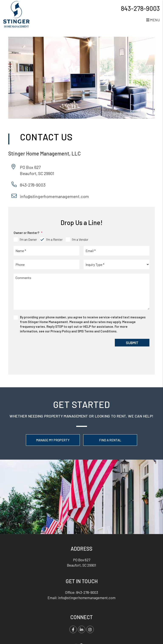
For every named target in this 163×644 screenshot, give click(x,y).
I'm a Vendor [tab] (80, 239)
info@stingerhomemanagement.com (54, 196)
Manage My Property (53, 440)
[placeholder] (46, 251)
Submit (132, 343)
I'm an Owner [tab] (28, 239)
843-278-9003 (140, 8)
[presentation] (44, 347)
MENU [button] (153, 20)
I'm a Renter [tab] (54, 239)
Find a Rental (110, 440)
